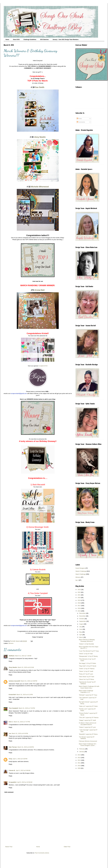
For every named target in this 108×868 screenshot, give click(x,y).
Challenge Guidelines (30, 40)
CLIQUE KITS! (43, 366)
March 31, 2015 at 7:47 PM (22, 722)
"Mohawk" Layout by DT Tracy (88, 695)
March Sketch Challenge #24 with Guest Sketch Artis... (89, 687)
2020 (79, 598)
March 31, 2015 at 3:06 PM (29, 681)
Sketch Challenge (81, 571)
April (81, 635)
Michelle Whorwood (40, 187)
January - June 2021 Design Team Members (66, 40)
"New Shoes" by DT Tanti (86, 677)
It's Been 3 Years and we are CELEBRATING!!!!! (88, 724)
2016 (79, 608)
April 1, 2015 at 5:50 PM (20, 759)
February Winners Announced (88, 741)
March (81, 637)
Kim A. (11, 722)
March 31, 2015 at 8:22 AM (26, 667)
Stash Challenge (80, 574)
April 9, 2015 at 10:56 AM (25, 782)
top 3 (77, 580)
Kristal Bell (40, 290)
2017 (79, 606)
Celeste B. (12, 770)
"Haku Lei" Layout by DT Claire (88, 706)
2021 (79, 595)
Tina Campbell (13, 708)
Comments (81, 122)
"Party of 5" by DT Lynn (86, 674)
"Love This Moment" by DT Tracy (89, 651)
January (82, 752)
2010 (79, 766)
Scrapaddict (13, 782)
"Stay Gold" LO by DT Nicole (88, 666)
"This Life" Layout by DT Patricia (89, 718)
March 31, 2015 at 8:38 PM (26, 747)
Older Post (67, 847)
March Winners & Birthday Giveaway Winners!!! (87, 640)
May (81, 632)
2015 (79, 611)
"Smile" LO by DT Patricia (87, 669)
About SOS (16, 40)
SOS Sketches (44, 40)
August (82, 624)
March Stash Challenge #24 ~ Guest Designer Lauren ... (88, 745)
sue (10, 733)
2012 (79, 760)
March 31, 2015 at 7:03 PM (27, 708)
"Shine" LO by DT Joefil (86, 671)
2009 (79, 768)
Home (7, 40)
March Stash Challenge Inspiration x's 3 (86, 691)
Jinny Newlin (40, 137)
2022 (79, 592)
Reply (10, 661)
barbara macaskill (14, 681)
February (82, 749)
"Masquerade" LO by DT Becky (88, 656)
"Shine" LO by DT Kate (86, 654)
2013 (79, 758)
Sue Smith (39, 87)
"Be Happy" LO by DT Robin (87, 663)
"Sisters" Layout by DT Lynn (87, 727)
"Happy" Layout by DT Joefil (87, 720)
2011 (79, 763)
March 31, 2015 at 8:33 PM (20, 733)
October (82, 619)
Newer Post (9, 847)
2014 (79, 755)
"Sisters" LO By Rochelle (86, 644)
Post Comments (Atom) (42, 853)
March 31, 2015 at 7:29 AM (23, 656)
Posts (79, 119)
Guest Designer (80, 568)
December (83, 613)
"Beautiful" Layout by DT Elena (88, 734)
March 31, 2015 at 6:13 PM (25, 695)
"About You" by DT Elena (86, 679)
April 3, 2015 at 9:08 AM (23, 770)
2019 (79, 600)
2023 (79, 590)
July (81, 627)
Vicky (10, 759)
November (83, 616)
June (81, 629)
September (83, 621)
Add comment (9, 792)
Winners (11, 643)
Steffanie (12, 656)
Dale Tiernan (13, 747)
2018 (79, 603)
